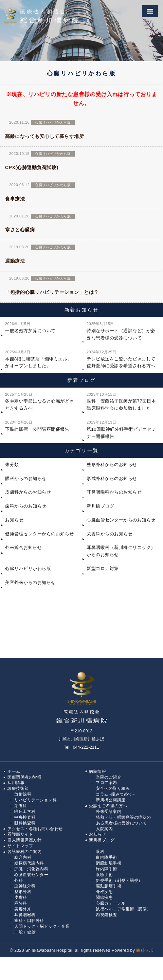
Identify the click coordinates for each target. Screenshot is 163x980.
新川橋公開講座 (111, 800)
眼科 (100, 852)
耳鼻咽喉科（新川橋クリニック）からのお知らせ (121, 551)
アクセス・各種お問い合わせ (35, 829)
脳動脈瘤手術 (108, 886)
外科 (19, 880)
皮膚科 (21, 897)
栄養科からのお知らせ (110, 534)
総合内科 (23, 857)
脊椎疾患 (104, 892)
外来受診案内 (108, 812)
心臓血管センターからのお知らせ (121, 520)
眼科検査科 (25, 823)
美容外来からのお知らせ (30, 582)
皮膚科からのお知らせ (28, 492)
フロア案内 (106, 783)
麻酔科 (21, 903)
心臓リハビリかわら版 (28, 568)
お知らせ (14, 520)
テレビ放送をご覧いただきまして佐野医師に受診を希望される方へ (121, 359)
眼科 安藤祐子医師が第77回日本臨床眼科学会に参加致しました (121, 401)
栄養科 (21, 806)
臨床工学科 (25, 812)
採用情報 (16, 783)
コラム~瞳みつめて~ (115, 794)
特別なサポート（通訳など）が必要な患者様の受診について (121, 330)
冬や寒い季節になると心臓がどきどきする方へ (40, 401)
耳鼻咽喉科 (25, 915)
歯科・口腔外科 (29, 921)
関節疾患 (104, 897)
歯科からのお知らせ (26, 506)
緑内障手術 (106, 869)
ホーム (14, 771)
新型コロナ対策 (103, 568)
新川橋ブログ (100, 506)
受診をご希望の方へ (108, 806)
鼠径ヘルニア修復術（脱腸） (123, 909)
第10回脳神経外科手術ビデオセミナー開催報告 (121, 429)
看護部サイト (20, 834)
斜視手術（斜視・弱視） (119, 880)
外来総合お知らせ (23, 547)
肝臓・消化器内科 (31, 869)
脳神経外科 (25, 886)
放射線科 (23, 794)
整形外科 (23, 892)
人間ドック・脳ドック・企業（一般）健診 (40, 929)
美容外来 (23, 909)
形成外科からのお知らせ (112, 478)
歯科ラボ (145, 950)
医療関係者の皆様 (24, 777)
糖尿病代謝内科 (29, 863)
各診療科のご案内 (24, 852)
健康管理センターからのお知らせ (40, 534)
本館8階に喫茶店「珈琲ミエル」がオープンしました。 (39, 359)
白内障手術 (106, 857)
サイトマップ (20, 846)
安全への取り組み (113, 788)
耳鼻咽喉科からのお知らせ (114, 492)
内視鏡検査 (106, 915)
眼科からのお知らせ (26, 478)
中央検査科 (25, 817)
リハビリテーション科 (35, 800)
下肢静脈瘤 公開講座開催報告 (37, 425)
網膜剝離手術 (108, 863)
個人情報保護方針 (24, 840)
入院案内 (104, 829)
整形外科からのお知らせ (112, 465)
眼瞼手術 (104, 875)
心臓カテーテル (111, 903)
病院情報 (97, 771)
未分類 (12, 465)
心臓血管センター (31, 875)
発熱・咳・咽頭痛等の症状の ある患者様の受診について (121, 820)
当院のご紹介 (108, 777)
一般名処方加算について (30, 327)
